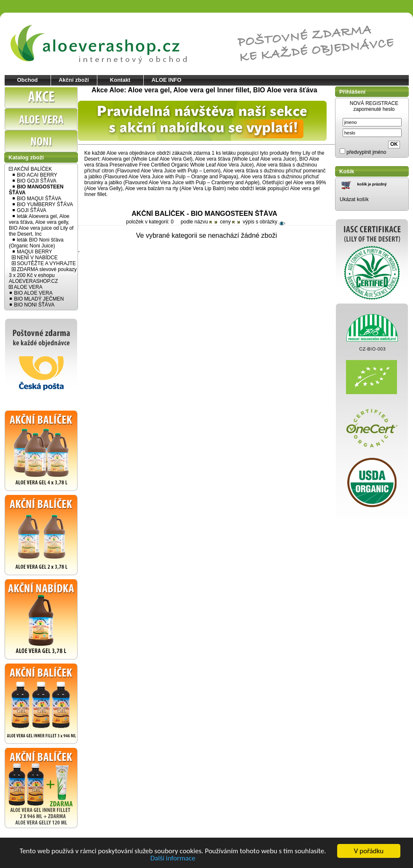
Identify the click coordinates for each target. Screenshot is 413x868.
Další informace (173, 859)
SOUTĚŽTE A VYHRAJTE (44, 263)
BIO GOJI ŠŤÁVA (34, 181)
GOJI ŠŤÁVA (29, 210)
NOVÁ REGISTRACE (374, 103)
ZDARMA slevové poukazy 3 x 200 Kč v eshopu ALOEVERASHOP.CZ (43, 275)
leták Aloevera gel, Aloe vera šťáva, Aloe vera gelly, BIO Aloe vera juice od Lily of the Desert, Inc (41, 225)
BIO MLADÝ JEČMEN (36, 299)
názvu (203, 222)
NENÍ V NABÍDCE (35, 258)
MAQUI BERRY (32, 252)
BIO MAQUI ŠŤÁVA (36, 199)
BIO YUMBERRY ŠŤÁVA (43, 204)
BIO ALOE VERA (31, 293)
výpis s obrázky (264, 222)
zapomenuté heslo (374, 109)
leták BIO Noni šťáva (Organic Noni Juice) (36, 243)
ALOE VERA (26, 287)
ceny (227, 222)
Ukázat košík (354, 199)
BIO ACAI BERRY (35, 175)
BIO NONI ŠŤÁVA (32, 305)
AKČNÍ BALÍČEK (30, 169)
